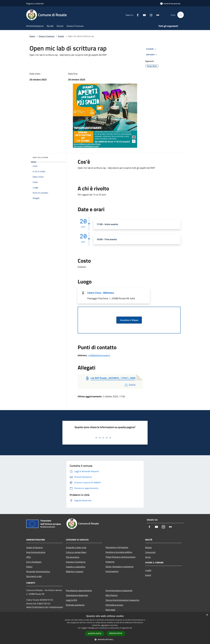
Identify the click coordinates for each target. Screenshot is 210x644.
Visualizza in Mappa (129, 320)
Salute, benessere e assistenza (119, 567)
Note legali (110, 610)
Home (32, 36)
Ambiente (110, 562)
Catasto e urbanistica (76, 567)
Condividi (152, 49)
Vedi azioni (152, 55)
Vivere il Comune (47, 36)
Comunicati (150, 552)
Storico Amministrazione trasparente (122, 600)
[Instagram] (150, 15)
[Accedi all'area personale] (170, 4)
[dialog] (105, 628)
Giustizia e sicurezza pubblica (119, 552)
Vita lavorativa (73, 557)
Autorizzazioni (112, 571)
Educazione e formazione (117, 547)
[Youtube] (143, 15)
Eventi (61, 36)
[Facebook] (137, 15)
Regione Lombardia (35, 3)
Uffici (29, 557)
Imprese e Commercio (76, 562)
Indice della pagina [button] (40, 157)
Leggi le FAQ (72, 600)
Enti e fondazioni (34, 562)
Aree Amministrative (36, 552)
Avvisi (148, 557)
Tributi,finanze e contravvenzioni (120, 557)
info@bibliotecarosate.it (99, 355)
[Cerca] (181, 15)
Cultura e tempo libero (76, 552)
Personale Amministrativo (38, 571)
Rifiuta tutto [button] (116, 633)
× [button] (207, 615)
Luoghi (148, 570)
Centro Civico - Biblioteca (101, 293)
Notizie (148, 547)
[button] (105, 639)
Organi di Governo (34, 547)
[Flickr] (157, 15)
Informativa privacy (114, 605)
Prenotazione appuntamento (79, 590)
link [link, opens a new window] (131, 628)
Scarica (130, 384)
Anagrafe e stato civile (76, 547)
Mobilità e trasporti (75, 571)
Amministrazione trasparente (119, 590)
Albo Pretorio (111, 595)
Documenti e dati (34, 576)
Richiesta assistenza (75, 605)
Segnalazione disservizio (77, 595)
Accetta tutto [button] (95, 634)
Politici (29, 567)
